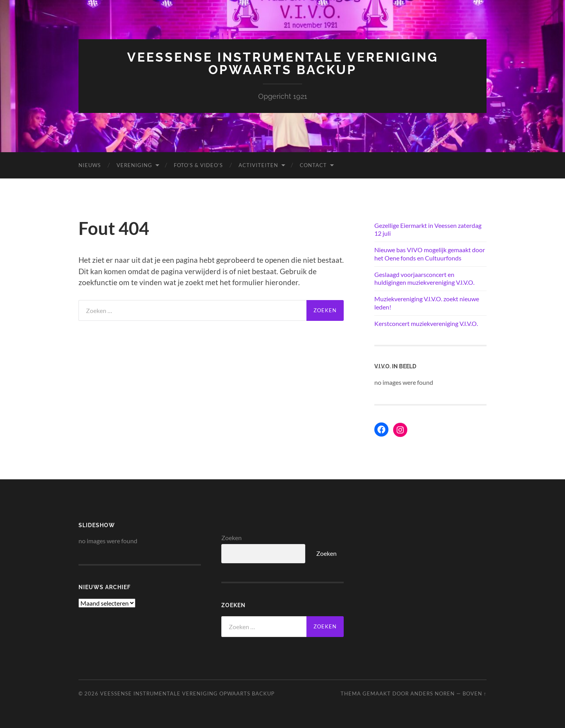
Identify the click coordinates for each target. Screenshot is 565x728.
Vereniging (134, 165)
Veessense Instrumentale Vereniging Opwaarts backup (283, 63)
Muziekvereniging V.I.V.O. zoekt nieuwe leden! (427, 303)
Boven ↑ (475, 693)
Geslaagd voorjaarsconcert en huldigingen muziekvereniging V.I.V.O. (424, 278)
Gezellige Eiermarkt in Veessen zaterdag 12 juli (428, 229)
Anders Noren (433, 693)
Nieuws (90, 165)
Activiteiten (258, 165)
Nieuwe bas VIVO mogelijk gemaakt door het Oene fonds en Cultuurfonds (430, 254)
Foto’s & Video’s (198, 165)
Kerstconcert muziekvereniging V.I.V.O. (426, 323)
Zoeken (231, 538)
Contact (313, 165)
